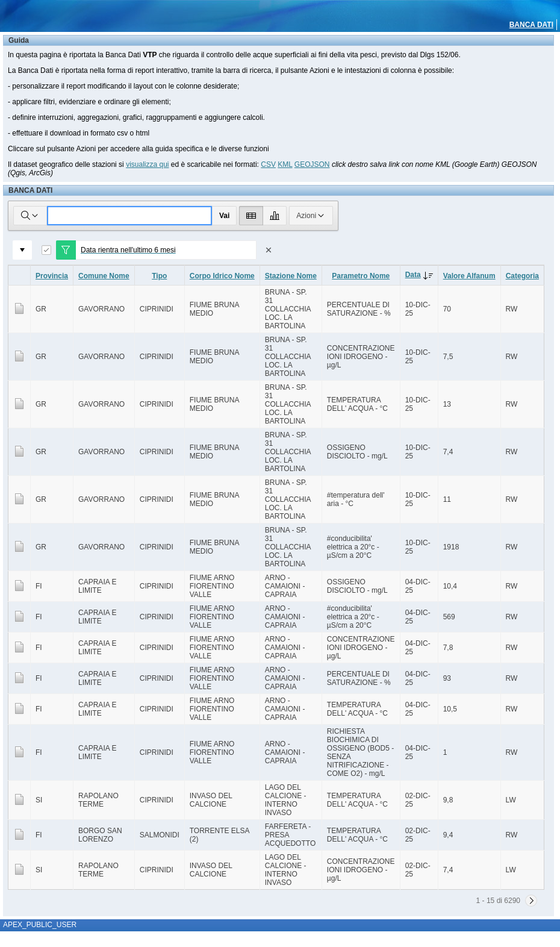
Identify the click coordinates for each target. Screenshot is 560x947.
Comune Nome (104, 276)
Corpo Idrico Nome (222, 276)
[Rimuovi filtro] (269, 250)
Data (422, 275)
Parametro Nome (361, 276)
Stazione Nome (291, 276)
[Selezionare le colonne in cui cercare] (30, 216)
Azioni (311, 216)
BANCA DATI (531, 25)
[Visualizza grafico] (275, 216)
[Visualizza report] (251, 216)
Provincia (52, 276)
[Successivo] (531, 901)
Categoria (522, 276)
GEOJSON (312, 164)
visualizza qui (147, 164)
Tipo (159, 276)
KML (285, 164)
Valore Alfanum (469, 276)
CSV (268, 164)
